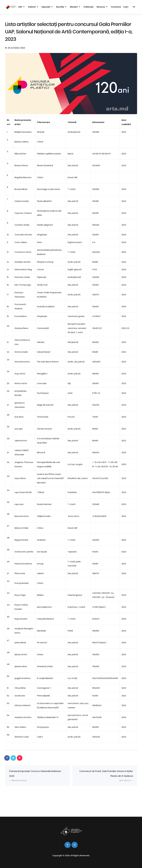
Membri (74, 7)
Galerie (32, 7)
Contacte (116, 7)
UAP (20, 7)
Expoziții (46, 7)
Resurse (101, 7)
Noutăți (60, 7)
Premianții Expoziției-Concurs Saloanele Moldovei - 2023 (36, 776)
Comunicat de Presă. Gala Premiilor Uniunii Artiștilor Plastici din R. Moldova (106, 776)
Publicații (89, 7)
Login (126, 7)
